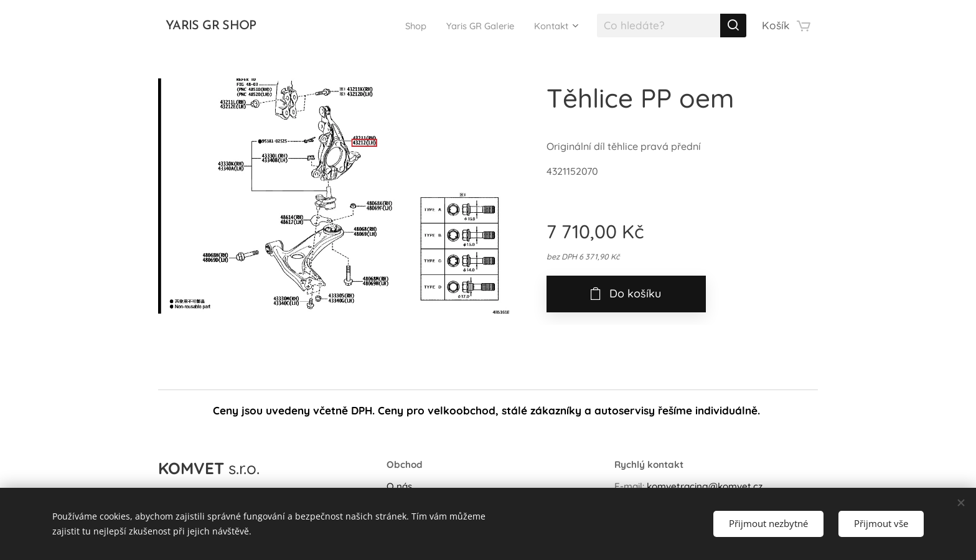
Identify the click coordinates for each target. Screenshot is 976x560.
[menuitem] (397, 26)
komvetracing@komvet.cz (705, 486)
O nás (399, 486)
